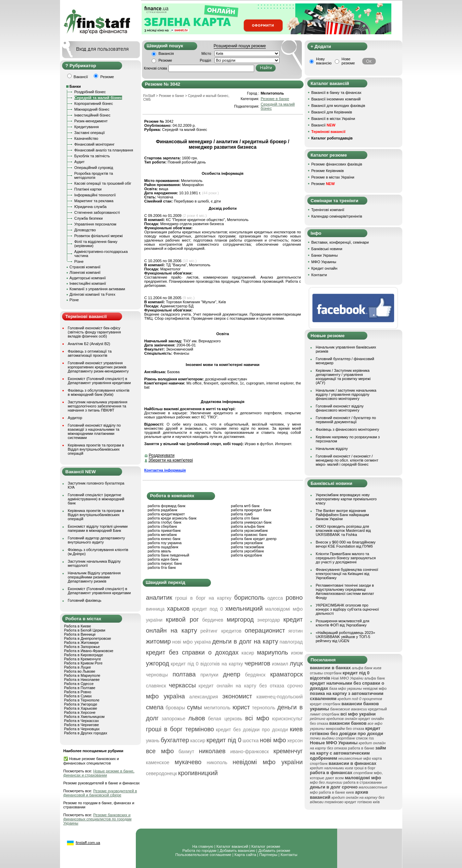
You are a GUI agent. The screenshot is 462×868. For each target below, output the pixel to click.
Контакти (319, 275)
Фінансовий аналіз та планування (104, 150)
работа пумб (242, 514)
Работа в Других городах (86, 733)
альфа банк (375, 678)
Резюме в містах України (333, 177)
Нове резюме (348, 61)
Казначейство (86, 138)
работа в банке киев (336, 792)
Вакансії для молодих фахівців (338, 106)
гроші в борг (365, 768)
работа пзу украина (165, 543)
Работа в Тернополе (82, 700)
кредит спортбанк (325, 704)
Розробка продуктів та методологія (94, 175)
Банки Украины (325, 255)
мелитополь (217, 708)
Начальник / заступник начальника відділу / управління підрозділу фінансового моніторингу (346, 394)
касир (248, 653)
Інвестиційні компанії (88, 283)
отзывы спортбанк (326, 673)
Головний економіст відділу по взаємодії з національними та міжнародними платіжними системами (94, 431)
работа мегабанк (162, 535)
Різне (79, 261)
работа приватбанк (164, 530)
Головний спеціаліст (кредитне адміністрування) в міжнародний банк (96, 499)
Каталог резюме (266, 846)
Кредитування (87, 127)
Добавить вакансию (237, 851)
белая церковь (225, 719)
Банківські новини (327, 249)
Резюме (165, 60)
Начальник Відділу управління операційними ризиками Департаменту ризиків (94, 577)
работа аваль (160, 551)
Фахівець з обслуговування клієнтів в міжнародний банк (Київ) (99, 392)
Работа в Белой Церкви (85, 630)
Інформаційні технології (95, 195)
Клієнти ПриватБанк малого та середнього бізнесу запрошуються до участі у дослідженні (346, 558)
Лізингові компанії (85, 272)
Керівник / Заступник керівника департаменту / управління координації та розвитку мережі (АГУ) (343, 377)
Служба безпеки (89, 218)
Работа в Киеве (78, 626)
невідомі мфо (375, 688)
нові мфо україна (192, 642)
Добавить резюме (274, 851)
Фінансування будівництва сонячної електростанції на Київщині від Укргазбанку (347, 574)
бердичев (213, 620)
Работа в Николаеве (82, 680)
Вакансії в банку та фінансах (336, 93)
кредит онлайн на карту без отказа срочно (251, 686)
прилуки (209, 675)
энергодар (269, 620)
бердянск (255, 675)
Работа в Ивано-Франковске (89, 651)
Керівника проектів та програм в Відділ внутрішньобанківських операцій (96, 449)
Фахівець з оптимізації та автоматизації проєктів (90, 353)
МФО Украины (324, 262)
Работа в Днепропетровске (88, 638)
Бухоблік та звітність (92, 156)
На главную (203, 846)
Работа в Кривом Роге (83, 663)
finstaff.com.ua (88, 843)
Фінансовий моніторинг (95, 144)
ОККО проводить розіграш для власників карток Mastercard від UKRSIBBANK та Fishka (343, 530)
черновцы (157, 675)
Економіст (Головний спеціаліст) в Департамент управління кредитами (99, 381)
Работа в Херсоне (80, 712)
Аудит (80, 162)
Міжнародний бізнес (92, 109)
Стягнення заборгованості (97, 212)
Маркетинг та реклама (94, 201)
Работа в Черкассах (82, 721)
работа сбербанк (162, 526)
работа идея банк (163, 559)
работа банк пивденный (169, 555)
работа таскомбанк (247, 547)
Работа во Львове (80, 671)
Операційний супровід (94, 168)
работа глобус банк (165, 522)
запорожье (173, 719)
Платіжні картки (88, 189)
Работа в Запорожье (82, 647)
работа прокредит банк (251, 510)
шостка (251, 741)
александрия (204, 697)
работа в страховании (363, 782)
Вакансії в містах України (333, 119)
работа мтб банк (245, 506)
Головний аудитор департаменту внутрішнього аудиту (97, 540)
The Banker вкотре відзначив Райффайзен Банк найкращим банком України (342, 515)
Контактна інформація (165, 470)
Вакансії (323, 125)
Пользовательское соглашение (203, 855)
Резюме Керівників (328, 171)
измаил (280, 664)
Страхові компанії (85, 267)
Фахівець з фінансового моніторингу (348, 429)
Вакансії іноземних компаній (336, 99)
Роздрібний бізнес (90, 92)
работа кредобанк (246, 555)
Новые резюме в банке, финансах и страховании (99, 773)
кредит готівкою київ (362, 802)
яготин (296, 631)
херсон (295, 741)
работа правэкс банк (249, 535)
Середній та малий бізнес (98, 98)
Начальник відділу (332, 449)
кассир (198, 741)
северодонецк (162, 773)
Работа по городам (199, 851)
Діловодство (85, 230)
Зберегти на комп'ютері (171, 460)
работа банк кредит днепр (254, 539)
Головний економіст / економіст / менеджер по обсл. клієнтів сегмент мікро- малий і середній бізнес (347, 460)
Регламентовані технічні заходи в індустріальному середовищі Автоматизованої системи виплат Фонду (345, 591)
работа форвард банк (167, 506)
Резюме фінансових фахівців (337, 164)
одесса (275, 598)
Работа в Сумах (78, 696)
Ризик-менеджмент (91, 121)
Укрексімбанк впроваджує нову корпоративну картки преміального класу (346, 499)
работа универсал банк (251, 522)
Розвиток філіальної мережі (99, 236)
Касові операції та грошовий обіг (103, 183)
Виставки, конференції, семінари (340, 242)
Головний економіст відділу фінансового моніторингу (340, 408)
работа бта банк (162, 567)
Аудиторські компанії (88, 278)
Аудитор (75, 418)
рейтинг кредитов (221, 631)
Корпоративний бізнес (94, 103)
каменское (158, 762)
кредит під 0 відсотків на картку (207, 664)
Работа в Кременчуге (83, 659)
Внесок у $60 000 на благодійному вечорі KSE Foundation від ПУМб (346, 544)
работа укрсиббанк (247, 551)
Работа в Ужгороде (81, 704)
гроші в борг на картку (203, 598)
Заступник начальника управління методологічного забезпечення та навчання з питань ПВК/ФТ (98, 406)
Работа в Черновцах (82, 729)
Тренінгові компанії (328, 210)
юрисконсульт (287, 719)
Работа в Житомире (82, 643)
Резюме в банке (275, 99)
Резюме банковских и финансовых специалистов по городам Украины (98, 819)
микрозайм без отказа (345, 729)
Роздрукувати (162, 455)
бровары (175, 708)
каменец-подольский (280, 697)
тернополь (264, 708)
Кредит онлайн (324, 268)
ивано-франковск (249, 751)
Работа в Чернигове (82, 725)
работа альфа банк (248, 526)
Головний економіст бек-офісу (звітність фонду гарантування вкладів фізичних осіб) (94, 332)
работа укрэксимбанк (249, 530)
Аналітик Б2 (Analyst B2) (89, 344)
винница (155, 609)
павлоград (291, 642)
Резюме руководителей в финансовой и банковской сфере (100, 793)
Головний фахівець (85, 600)
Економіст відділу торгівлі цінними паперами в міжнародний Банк (98, 528)
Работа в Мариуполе (82, 675)
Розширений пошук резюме (240, 46)
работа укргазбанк (247, 543)
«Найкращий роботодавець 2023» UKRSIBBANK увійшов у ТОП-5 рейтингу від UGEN (346, 637)
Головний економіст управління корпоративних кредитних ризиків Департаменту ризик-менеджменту (98, 367)
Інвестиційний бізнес (92, 115)
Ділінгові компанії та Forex (93, 294)
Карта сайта (245, 855)
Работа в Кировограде (84, 655)
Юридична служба (91, 207)
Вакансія (166, 53)
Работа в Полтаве (80, 688)
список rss (365, 738)
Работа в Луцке (78, 667)
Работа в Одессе (79, 684)
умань (153, 741)
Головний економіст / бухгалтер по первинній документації (346, 420)
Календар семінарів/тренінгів (337, 216)
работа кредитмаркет (166, 514)
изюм (297, 653)
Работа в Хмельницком (84, 717)
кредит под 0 (208, 609)
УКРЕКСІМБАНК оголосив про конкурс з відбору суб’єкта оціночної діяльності (347, 609)
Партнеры (268, 855)
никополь (217, 762)
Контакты (289, 855)
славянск (156, 686)
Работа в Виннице (80, 634)
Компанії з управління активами (97, 289)
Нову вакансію (324, 61)
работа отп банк (245, 518)
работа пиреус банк (165, 563)
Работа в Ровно (78, 692)
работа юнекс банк (164, 539)
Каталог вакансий (232, 846)
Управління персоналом (96, 224)
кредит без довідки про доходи (252, 730)
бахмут (186, 751)
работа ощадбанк (163, 547)
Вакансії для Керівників (332, 112)
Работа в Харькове (81, 708)
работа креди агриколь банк (172, 518)
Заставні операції (90, 133)
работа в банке (361, 748)
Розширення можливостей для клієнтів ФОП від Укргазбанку (343, 623)
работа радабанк (163, 510)
